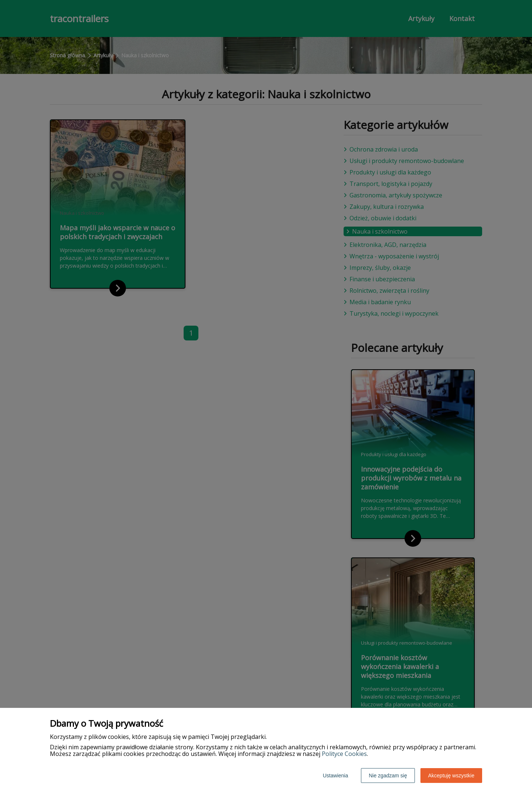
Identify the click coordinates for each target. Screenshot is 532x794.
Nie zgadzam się (388, 776)
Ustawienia (335, 776)
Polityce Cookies (344, 754)
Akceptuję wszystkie (451, 776)
